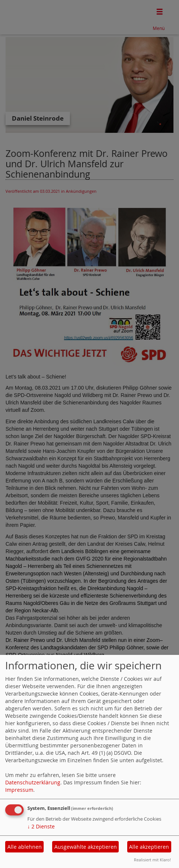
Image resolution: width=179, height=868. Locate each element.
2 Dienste (41, 826)
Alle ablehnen (25, 847)
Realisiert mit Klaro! (152, 860)
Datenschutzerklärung (33, 782)
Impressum (19, 790)
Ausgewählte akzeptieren (86, 847)
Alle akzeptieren (149, 847)
